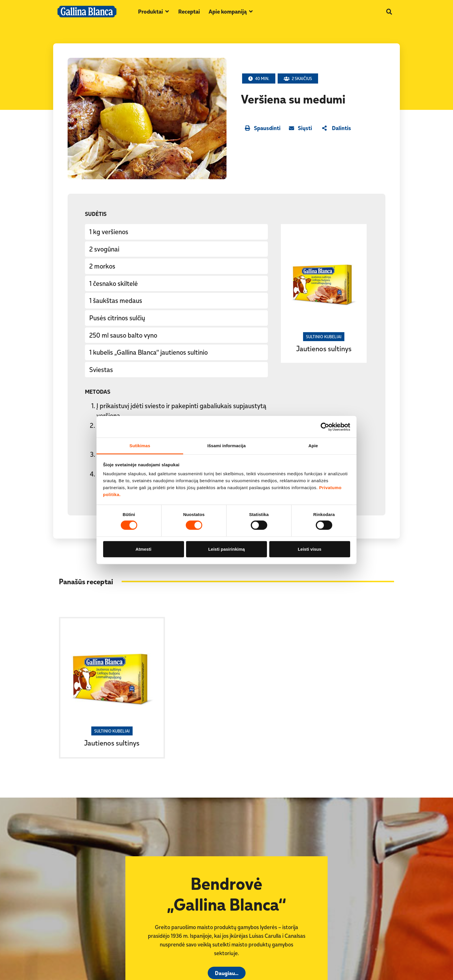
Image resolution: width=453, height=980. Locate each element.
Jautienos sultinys (324, 348)
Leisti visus (310, 549)
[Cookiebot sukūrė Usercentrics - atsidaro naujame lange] (325, 427)
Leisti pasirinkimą (227, 549)
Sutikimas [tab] (140, 446)
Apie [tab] (313, 446)
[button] (154, 12)
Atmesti (143, 549)
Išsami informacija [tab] (227, 446)
